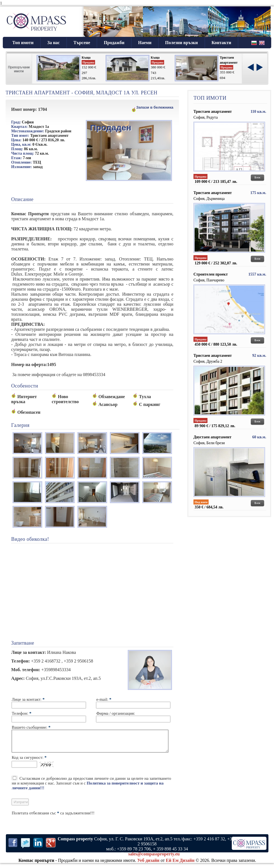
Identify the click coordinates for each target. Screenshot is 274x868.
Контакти (221, 43)
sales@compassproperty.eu (154, 858)
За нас (54, 43)
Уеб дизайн (148, 865)
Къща (86, 58)
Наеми (145, 43)
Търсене (82, 43)
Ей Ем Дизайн (180, 865)
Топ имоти (23, 43)
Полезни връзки (182, 43)
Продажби (114, 43)
